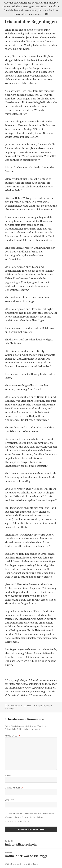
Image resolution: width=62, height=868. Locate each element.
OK (47, 14)
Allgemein (41, 706)
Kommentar (12, 736)
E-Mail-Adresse (14, 788)
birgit (29, 706)
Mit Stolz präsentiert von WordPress (21, 864)
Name (9, 775)
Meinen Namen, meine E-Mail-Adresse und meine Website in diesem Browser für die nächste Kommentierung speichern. (29, 817)
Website (9, 800)
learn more (35, 14)
